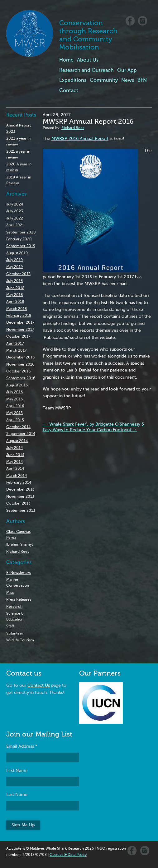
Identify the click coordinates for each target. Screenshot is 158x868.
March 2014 (17, 476)
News (128, 81)
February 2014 (19, 483)
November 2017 (20, 330)
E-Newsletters (19, 573)
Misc (10, 593)
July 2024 (15, 205)
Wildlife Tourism (20, 640)
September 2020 (21, 233)
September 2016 (21, 378)
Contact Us (39, 686)
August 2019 (17, 253)
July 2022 (15, 219)
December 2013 (20, 490)
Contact (69, 91)
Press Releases (19, 600)
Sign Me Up (23, 825)
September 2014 (21, 434)
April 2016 (15, 406)
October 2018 (18, 274)
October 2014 (18, 427)
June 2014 (15, 455)
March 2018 (17, 309)
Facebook (130, 21)
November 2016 (20, 365)
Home (66, 60)
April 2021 (15, 225)
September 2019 (21, 246)
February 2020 (19, 239)
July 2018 (14, 281)
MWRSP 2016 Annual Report (80, 139)
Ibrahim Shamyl (19, 545)
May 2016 (14, 399)
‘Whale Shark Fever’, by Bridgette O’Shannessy (91, 424)
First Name (17, 771)
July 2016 (14, 392)
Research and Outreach (86, 71)
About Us (88, 60)
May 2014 (14, 462)
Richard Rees (18, 552)
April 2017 (15, 344)
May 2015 (14, 413)
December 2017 (20, 323)
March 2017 (16, 351)
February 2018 (19, 316)
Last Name (17, 795)
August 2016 (17, 386)
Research (14, 607)
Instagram (143, 21)
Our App (127, 71)
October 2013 (18, 504)
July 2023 (15, 211)
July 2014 (14, 448)
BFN (142, 81)
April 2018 (15, 302)
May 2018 (14, 295)
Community (104, 81)
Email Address (22, 746)
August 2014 (17, 441)
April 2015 (15, 420)
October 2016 (18, 372)
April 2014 (15, 469)
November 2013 (20, 497)
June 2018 (15, 288)
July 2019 (14, 260)
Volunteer (15, 634)
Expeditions (73, 81)
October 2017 (18, 337)
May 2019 (14, 267)
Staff (10, 626)
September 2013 (21, 511)
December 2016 (20, 358)
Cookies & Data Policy (68, 855)
